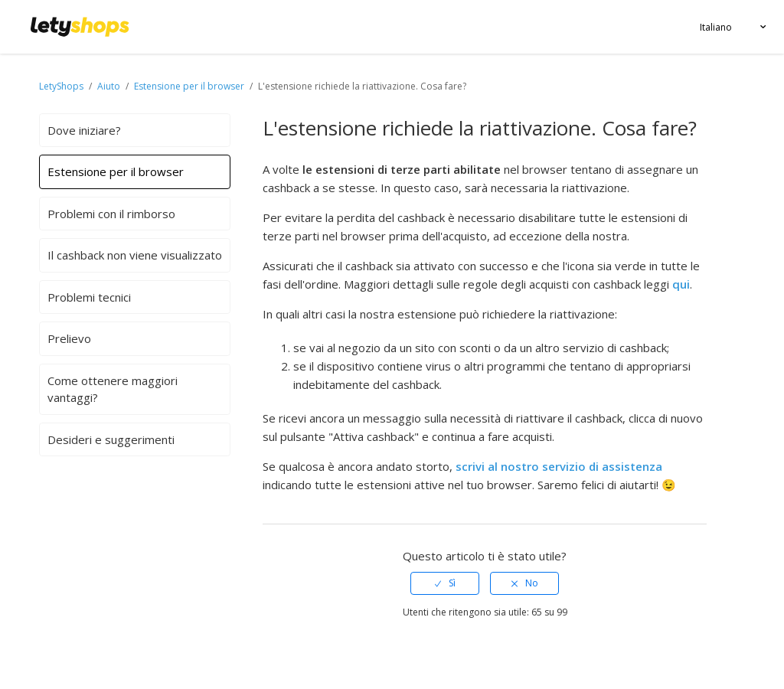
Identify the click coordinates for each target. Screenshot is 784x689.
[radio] (445, 583)
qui (681, 284)
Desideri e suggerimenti (111, 439)
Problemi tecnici (89, 297)
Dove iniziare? (84, 130)
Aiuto (110, 86)
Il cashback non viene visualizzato (135, 255)
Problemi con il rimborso (111, 214)
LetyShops (61, 86)
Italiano (716, 27)
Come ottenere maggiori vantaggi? (113, 389)
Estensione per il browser (189, 86)
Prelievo (69, 338)
